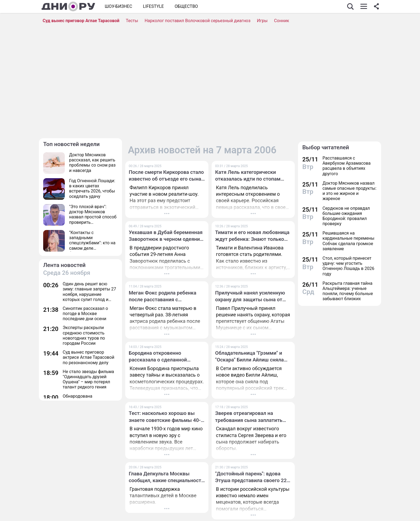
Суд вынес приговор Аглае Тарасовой (81, 21)
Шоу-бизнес (118, 6)
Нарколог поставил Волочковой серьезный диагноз (198, 21)
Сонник (282, 21)
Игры (262, 21)
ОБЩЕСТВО (186, 6)
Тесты (132, 21)
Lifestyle (153, 6)
